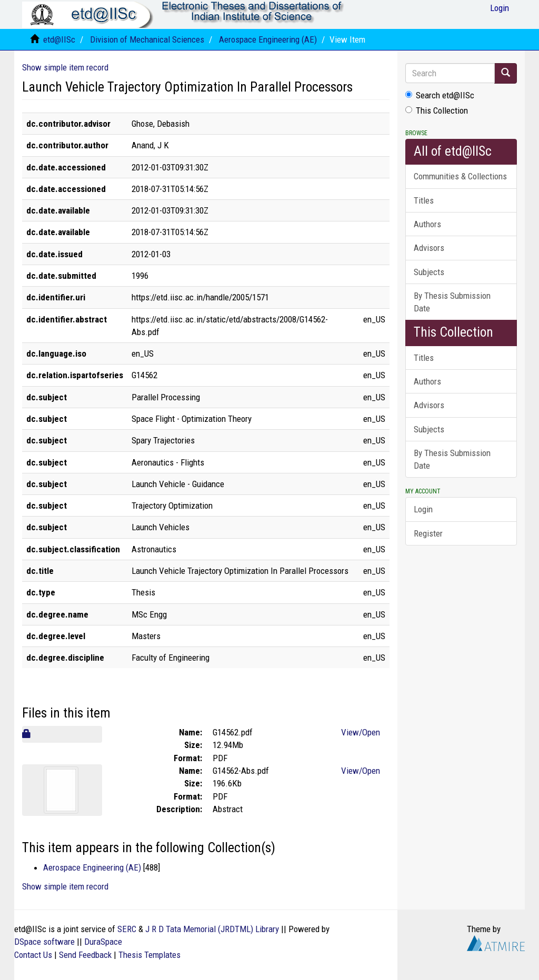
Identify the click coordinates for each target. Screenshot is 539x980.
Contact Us (33, 955)
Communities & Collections (460, 176)
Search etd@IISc (440, 95)
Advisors (429, 248)
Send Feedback (85, 955)
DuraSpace (103, 942)
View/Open (361, 732)
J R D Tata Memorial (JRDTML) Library (212, 929)
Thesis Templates (149, 955)
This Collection (437, 110)
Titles (424, 200)
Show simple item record (65, 67)
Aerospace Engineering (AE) (268, 39)
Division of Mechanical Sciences (147, 39)
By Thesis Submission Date (452, 302)
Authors (427, 224)
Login (423, 509)
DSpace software (44, 942)
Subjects (429, 272)
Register (428, 533)
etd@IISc (59, 39)
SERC (127, 929)
